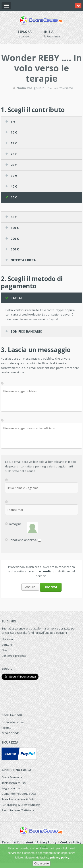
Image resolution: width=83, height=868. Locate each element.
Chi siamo (8, 639)
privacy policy (60, 857)
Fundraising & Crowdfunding (21, 805)
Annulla (30, 587)
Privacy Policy (47, 842)
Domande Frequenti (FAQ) (19, 794)
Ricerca (6, 728)
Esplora (25, 32)
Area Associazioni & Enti (18, 799)
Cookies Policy (71, 842)
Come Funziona (12, 777)
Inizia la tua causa (14, 783)
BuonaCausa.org (12, 628)
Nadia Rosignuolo (29, 88)
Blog (4, 650)
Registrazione (11, 788)
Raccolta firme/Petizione (18, 810)
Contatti (7, 645)
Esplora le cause (13, 722)
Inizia (49, 32)
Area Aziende (11, 733)
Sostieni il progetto (14, 656)
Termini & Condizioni (17, 842)
